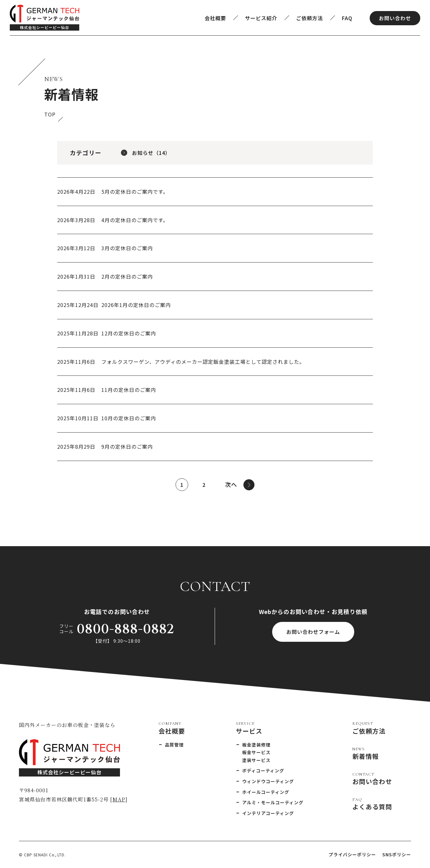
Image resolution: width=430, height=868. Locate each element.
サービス (249, 728)
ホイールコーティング (266, 792)
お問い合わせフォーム (313, 632)
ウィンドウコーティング (268, 781)
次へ (240, 485)
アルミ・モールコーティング (273, 802)
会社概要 (215, 18)
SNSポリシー (397, 854)
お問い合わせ (395, 18)
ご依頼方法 (310, 18)
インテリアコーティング (268, 813)
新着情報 (366, 753)
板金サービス (256, 752)
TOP (50, 114)
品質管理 (174, 745)
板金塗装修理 (256, 745)
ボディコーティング (263, 771)
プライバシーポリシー (352, 854)
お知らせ (151, 153)
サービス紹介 (261, 18)
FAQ (347, 18)
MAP (119, 799)
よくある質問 (372, 804)
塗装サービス (256, 760)
